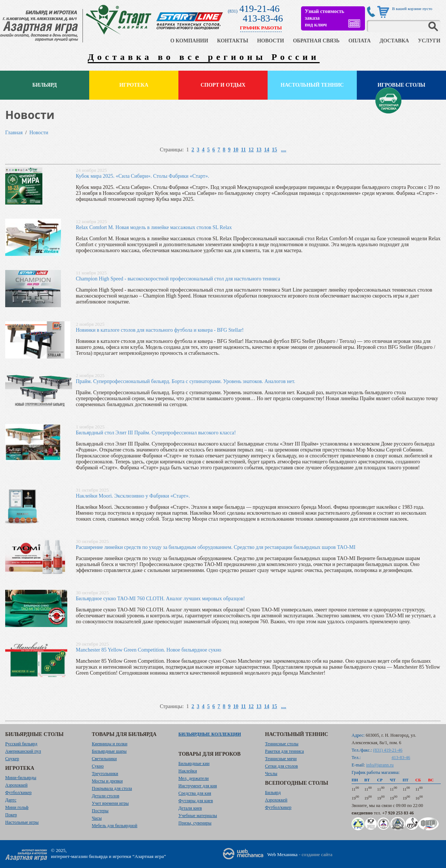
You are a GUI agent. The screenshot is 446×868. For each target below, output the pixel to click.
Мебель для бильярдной (114, 826)
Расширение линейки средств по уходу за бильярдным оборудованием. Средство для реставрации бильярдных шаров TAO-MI (216, 547)
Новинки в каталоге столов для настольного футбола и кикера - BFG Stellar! (160, 330)
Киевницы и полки (110, 744)
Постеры (100, 811)
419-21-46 (259, 9)
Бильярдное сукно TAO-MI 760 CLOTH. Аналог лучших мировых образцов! (160, 599)
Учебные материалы (198, 816)
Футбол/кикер (18, 793)
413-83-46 (263, 18)
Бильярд (45, 85)
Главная (14, 133)
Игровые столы (402, 85)
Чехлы (271, 774)
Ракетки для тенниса (285, 751)
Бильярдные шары (109, 751)
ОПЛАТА (359, 41)
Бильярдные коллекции (210, 734)
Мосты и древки (107, 781)
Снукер (12, 759)
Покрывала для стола (112, 788)
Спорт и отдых (223, 85)
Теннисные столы (282, 744)
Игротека (134, 85)
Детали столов (106, 796)
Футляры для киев (196, 801)
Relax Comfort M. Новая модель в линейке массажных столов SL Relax (154, 227)
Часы (97, 818)
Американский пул (23, 751)
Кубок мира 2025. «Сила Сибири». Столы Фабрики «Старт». (143, 176)
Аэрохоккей (16, 785)
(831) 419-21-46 (388, 750)
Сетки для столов (282, 766)
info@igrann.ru (380, 765)
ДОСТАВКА (394, 41)
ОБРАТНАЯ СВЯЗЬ (316, 41)
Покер (11, 815)
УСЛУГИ (429, 41)
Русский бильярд (21, 744)
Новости (39, 133)
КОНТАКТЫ (233, 41)
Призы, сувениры (195, 823)
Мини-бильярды (21, 778)
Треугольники (105, 774)
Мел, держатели (194, 778)
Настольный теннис (312, 85)
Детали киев (190, 808)
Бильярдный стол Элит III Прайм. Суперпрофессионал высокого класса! (156, 433)
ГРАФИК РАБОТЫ (261, 28)
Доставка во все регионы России (204, 57)
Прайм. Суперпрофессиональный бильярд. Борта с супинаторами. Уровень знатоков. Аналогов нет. (185, 381)
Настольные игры (22, 822)
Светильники (104, 759)
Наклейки (188, 771)
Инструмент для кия (198, 786)
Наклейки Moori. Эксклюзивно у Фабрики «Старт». (133, 496)
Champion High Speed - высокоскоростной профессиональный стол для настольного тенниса (178, 279)
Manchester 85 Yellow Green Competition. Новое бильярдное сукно (148, 650)
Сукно (98, 766)
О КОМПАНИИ (189, 41)
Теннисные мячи (281, 759)
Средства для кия (195, 793)
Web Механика (282, 854)
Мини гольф (17, 807)
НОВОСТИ (271, 41)
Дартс (11, 800)
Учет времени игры (110, 803)
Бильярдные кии (194, 763)
